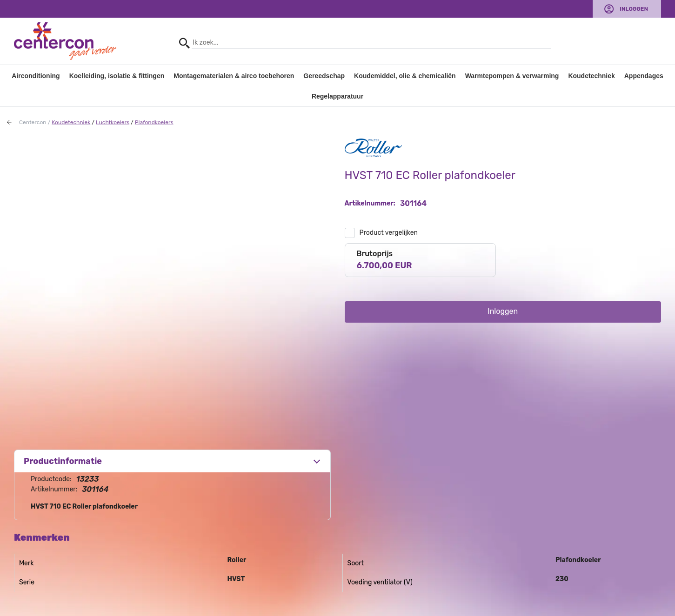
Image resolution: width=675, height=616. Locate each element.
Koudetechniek (591, 76)
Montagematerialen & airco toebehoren (234, 76)
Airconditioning (36, 76)
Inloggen (634, 9)
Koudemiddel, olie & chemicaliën (405, 76)
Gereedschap (324, 76)
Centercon (33, 122)
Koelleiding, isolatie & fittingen (117, 76)
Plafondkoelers (154, 122)
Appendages (644, 76)
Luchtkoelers (113, 122)
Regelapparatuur (337, 96)
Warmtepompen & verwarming (512, 76)
